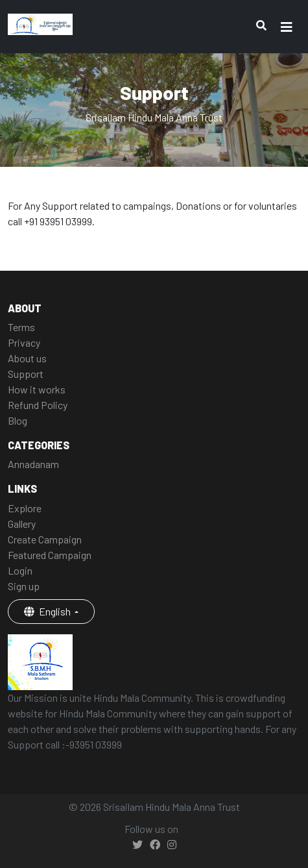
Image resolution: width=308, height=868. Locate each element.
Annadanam (33, 464)
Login (20, 570)
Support (26, 374)
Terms (21, 327)
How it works (37, 389)
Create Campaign (45, 539)
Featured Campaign (50, 555)
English (48, 611)
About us (27, 358)
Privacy (24, 342)
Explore (25, 508)
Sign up (24, 586)
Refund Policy (38, 405)
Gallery (22, 524)
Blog (18, 420)
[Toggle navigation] (287, 27)
